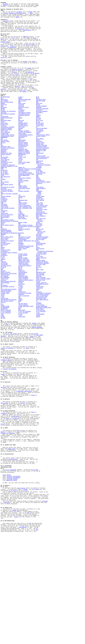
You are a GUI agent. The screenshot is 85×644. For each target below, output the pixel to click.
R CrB (2, 309)
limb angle (4, 246)
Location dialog (41, 248)
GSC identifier (5, 212)
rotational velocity (25, 319)
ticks (20, 347)
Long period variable (8, 250)
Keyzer (20, 237)
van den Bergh (23, 364)
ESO (37, 185)
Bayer (2, 143)
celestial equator (7, 154)
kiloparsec (4, 239)
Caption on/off (23, 151)
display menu (40, 171)
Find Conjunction (42, 190)
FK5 (37, 191)
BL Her (20, 146)
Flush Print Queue (24, 195)
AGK (37, 122)
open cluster (5, 286)
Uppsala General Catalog (9, 359)
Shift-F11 (4, 69)
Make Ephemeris (41, 259)
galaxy (29, 82)
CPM (19, 166)
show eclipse (21, 586)
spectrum (21, 337)
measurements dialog (7, 264)
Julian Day (22, 235)
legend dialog (23, 243)
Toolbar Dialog (5, 350)
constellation (30, 86)
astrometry (40, 135)
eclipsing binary (42, 176)
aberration (4, 119)
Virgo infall (40, 366)
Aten (37, 137)
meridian (40, 265)
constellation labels (43, 162)
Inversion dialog (6, 228)
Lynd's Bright (41, 254)
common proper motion (8, 162)
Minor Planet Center (7, 270)
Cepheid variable (6, 155)
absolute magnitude (25, 119)
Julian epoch (40, 235)
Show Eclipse (40, 330)
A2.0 (14, 45)
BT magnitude (23, 149)
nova (2, 283)
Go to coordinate (11, 564)
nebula (20, 276)
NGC (31, 96)
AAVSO (17, 20)
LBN (19, 242)
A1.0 (28, 44)
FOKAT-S (39, 195)
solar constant (23, 334)
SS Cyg (38, 337)
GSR (37, 212)
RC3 (2, 312)
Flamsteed (4, 193)
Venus (2, 366)
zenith (38, 378)
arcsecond (39, 132)
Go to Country (23, 206)
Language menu (23, 240)
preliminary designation (24, 469)
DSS (2, 174)
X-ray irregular (6, 374)
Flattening (40, 193)
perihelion (40, 294)
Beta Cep (21, 144)
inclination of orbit (8, 224)
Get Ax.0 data (30, 53)
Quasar (20, 308)
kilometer (39, 237)
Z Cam (20, 378)
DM (1, 173)
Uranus (20, 359)
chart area (40, 155)
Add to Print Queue (7, 122)
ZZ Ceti (3, 381)
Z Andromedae (40, 377)
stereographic (5, 339)
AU (1, 138)
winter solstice (6, 372)
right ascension (24, 317)
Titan (20, 348)
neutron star (42, 278)
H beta (20, 215)
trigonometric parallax (44, 352)
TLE (37, 348)
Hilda (2, 220)
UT (37, 361)
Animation (4, 129)
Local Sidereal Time (25, 248)
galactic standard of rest (9, 199)
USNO (24, 44)
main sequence (5, 259)
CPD (2, 166)
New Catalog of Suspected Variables (12, 279)
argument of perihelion (8, 133)
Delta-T (3, 171)
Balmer (20, 141)
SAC (37, 322)
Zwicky (38, 380)
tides (38, 347)
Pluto (2, 298)
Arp (18, 449)
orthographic (23, 287)
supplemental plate (42, 341)
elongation (4, 179)
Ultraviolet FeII (42, 356)
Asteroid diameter (42, 133)
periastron (4, 294)
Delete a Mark (5, 169)
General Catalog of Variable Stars (15, 16)
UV (19, 363)
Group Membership (24, 210)
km (19, 239)
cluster (39, 158)
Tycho (2, 355)
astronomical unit (24, 137)
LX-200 (3, 254)
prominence (4, 306)
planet (3, 297)
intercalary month (24, 226)
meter (2, 268)
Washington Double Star (44, 369)
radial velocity (41, 309)
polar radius (23, 298)
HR (37, 221)
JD (1, 234)
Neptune (39, 276)
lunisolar (39, 253)
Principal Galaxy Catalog (9, 303)
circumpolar (40, 157)
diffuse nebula (23, 171)
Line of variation (24, 246)
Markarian (21, 261)
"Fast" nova (22, 188)
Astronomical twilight (8, 137)
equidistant (40, 184)
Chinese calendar (24, 157)
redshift (3, 314)
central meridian (42, 154)
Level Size (40, 243)
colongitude (4, 160)
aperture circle (24, 129)
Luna (20, 253)
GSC (19, 212)
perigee (21, 294)
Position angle (5, 300)
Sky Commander (5, 333)
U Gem (2, 356)
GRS (37, 210)
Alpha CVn (39, 124)
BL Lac (38, 146)
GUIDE (38, 213)
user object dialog (7, 361)
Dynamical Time (5, 176)
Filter (20, 190)
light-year (23, 108)
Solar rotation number (43, 334)
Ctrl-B (3, 509)
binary (3, 146)
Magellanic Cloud (42, 256)
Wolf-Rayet (22, 372)
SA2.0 (2, 47)
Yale (2, 377)
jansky (39, 232)
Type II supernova (42, 355)
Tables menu (40, 344)
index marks (40, 224)
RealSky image (5, 50)
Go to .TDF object (11, 400)
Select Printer (5, 326)
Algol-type (22, 124)
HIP (19, 220)
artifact (21, 133)
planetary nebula (24, 297)
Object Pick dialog (7, 284)
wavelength (4, 370)
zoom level (22, 380)
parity (20, 290)
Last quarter (40, 240)
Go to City (4, 206)
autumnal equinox (24, 138)
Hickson (21, 218)
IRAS (37, 228)
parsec (38, 290)
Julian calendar (6, 235)
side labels (4, 331)
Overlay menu (40, 287)
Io (19, 228)
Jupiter (5, 6)
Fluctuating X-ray (7, 195)
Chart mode (4, 157)
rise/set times (41, 317)
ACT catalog (4, 121)
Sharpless (21, 330)
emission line (23, 179)
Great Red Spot (41, 207)
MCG (2, 262)
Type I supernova (24, 355)
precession (4, 301)
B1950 (38, 140)
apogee (3, 130)
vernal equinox (23, 366)
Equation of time (6, 184)
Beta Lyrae (40, 144)
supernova (21, 341)
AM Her (38, 126)
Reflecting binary (24, 314)
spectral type (41, 336)
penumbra (21, 292)
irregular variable (7, 229)
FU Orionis (4, 196)
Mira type (39, 270)
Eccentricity (23, 176)
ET (1, 187)
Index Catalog (23, 224)
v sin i (39, 363)
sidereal (39, 331)
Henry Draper (5, 218)
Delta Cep (21, 169)
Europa (20, 187)
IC (27, 104)
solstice (3, 336)
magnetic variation (7, 257)
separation (22, 328)
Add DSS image (41, 121)
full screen (40, 196)
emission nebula (41, 179)
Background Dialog (7, 141)
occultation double (42, 284)
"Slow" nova (4, 334)
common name (11, 538)
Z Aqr (2, 378)
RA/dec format (23, 309)
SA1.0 (34, 45)
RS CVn (20, 320)
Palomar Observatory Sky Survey (29, 289)
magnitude (21, 257)
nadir (38, 273)
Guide (30, 14)
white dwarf (40, 370)
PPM (37, 300)
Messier (15, 86)
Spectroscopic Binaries (8, 337)
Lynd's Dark (4, 256)
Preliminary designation (45, 301)
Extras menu (4, 55)
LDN (37, 242)
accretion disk (41, 119)
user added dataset (42, 359)
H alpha (3, 215)
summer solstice (41, 339)
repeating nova (23, 316)
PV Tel (3, 308)
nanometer (4, 275)
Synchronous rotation (8, 344)
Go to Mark (40, 206)
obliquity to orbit (25, 284)
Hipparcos (39, 220)
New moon (40, 279)
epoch (38, 182)
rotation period (6, 319)
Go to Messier (35, 88)
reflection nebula (42, 314)
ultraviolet (4, 358)
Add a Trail (22, 121)
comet (38, 160)
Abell (38, 118)
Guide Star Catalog (25, 213)
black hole (4, 148)
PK (37, 295)
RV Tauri (39, 320)
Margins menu (5, 261)
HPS (19, 221)
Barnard (39, 141)
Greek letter (5, 209)
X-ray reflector (6, 375)
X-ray (38, 375)
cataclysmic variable (8, 152)
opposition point (24, 286)
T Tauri (21, 344)
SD (37, 325)
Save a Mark (40, 323)
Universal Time (41, 358)
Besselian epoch (6, 144)
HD (1, 217)
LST (19, 251)
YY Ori (20, 377)
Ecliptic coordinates (8, 177)
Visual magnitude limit (26, 367)
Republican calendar (43, 316)
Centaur (21, 154)
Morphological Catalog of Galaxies (30, 272)
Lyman (20, 254)
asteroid (3, 135)
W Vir (20, 369)
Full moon (21, 196)
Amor (2, 127)
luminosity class (42, 251)
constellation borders (26, 162)
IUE (2, 231)
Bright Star (40, 148)
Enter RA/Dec (7, 570)
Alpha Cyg (4, 126)
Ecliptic (21, 177)
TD (1, 345)
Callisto (3, 151)
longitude (39, 250)
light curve (22, 245)
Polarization (40, 298)
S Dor (2, 322)
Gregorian (39, 209)
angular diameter (42, 127)
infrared (3, 226)
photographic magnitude (26, 295)
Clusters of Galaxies (8, 520)
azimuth (39, 138)
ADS (19, 122)
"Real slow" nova (24, 312)
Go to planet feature (25, 207)
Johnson (39, 234)
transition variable (25, 352)
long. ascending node (25, 250)
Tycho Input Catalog (43, 353)
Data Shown (4, 168)
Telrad (20, 345)
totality (39, 350)
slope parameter (24, 333)
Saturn (20, 323)
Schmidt (3, 325)
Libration (4, 245)
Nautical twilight (24, 275)
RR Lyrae (3, 320)
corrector (21, 165)
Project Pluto (23, 305)
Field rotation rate (43, 188)
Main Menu (39, 257)
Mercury (40, 264)
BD (19, 143)
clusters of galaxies (10, 443)
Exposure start (41, 187)
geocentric (4, 204)
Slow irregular (41, 333)
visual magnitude (42, 367)
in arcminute (12, 56)
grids (2, 210)
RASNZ (38, 311)
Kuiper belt (40, 239)
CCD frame (21, 152)
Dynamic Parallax (42, 174)
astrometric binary (25, 135)
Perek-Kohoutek (41, 292)
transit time (5, 352)
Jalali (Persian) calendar (9, 232)
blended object (23, 148)
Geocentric (6, 25)
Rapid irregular (24, 311)
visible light (5, 367)
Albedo (3, 124)
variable (19, 14)
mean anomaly (23, 262)
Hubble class (23, 223)
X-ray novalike (41, 374)
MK (1, 272)
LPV (2, 251)
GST (2, 213)
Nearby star (40, 275)
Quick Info (40, 308)
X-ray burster (41, 372)
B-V (19, 140)
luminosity (4, 253)
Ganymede (5, 5)
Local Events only (42, 246)
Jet (19, 234)
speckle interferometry (26, 336)
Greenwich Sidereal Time (26, 209)
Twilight (21, 353)
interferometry (41, 226)
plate (38, 297)
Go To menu (16, 89)
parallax (3, 290)
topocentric (21, 34)
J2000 (39, 231)
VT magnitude (5, 369)
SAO (2, 323)
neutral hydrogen (6, 278)
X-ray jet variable (25, 374)
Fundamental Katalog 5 (8, 198)
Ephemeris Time (41, 180)
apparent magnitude (42, 130)
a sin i (21, 116)
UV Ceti (3, 363)
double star (40, 173)
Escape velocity (6, 185)
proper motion (23, 306)
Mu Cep (20, 273)
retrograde (4, 317)
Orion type (4, 287)
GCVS (31, 16)
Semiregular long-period (9, 328)
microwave (39, 268)
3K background (5, 116)
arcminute (21, 132)
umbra (20, 358)
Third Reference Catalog (9, 347)
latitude (3, 242)
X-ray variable (23, 375)
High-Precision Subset (43, 218)
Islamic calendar (24, 229)
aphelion (39, 129)
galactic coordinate (44, 198)
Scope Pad (21, 325)
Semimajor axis (41, 326)
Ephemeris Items (24, 180)
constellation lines (7, 163)
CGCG (20, 155)
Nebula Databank (6, 276)
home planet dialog (7, 221)
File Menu (4, 190)
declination (22, 168)
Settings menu (5, 330)
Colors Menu (22, 160)
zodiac (3, 380)
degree (38, 168)
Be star (39, 143)
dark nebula (40, 166)
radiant (3, 311)
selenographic (23, 326)
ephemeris (4, 182)
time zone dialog (6, 348)
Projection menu (41, 305)
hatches (39, 215)
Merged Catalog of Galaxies (10, 265)
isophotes (39, 229)
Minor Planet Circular (26, 270)
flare (20, 193)
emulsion (3, 180)
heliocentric (27, 36)
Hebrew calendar (24, 217)
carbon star (40, 151)
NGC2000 (3, 281)
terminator (40, 345)
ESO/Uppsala (22, 185)
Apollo (20, 130)
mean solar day (41, 262)
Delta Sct (39, 169)
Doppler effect (23, 173)
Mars (37, 261)
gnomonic (39, 204)
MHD (19, 268)
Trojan (3, 353)
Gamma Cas (4, 201)
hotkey (25, 74)
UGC (19, 356)
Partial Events (5, 292)
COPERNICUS (4, 165)
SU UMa (20, 339)
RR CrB (38, 319)
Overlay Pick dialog (7, 289)
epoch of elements (24, 182)
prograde (3, 305)
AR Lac (3, 132)
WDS (19, 370)
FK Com (20, 191)
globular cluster (17, 83)
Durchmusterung (23, 174)
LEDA (2, 243)
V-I (2, 364)
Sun (2, 341)
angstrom (21, 127)
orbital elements (42, 286)
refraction (4, 316)
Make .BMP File (23, 259)
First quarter (5, 191)
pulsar (38, 306)
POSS (20, 300)
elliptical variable (43, 177)
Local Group (4, 248)
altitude (21, 126)
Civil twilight (5, 158)
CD (37, 152)
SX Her (20, 342)
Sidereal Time (23, 331)
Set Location (40, 328)
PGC (2, 295)
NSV (19, 283)
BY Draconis (40, 149)
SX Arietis (4, 342)
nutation (39, 283)
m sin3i (21, 256)
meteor (38, 267)
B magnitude (4, 140)
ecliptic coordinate (13, 571)
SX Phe (38, 342)
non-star (39, 281)
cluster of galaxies (25, 158)
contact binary (41, 163)
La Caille (4, 240)
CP (37, 165)
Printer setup (42, 303)
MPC (2, 273)
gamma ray (21, 201)
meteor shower (23, 267)
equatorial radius (24, 184)
